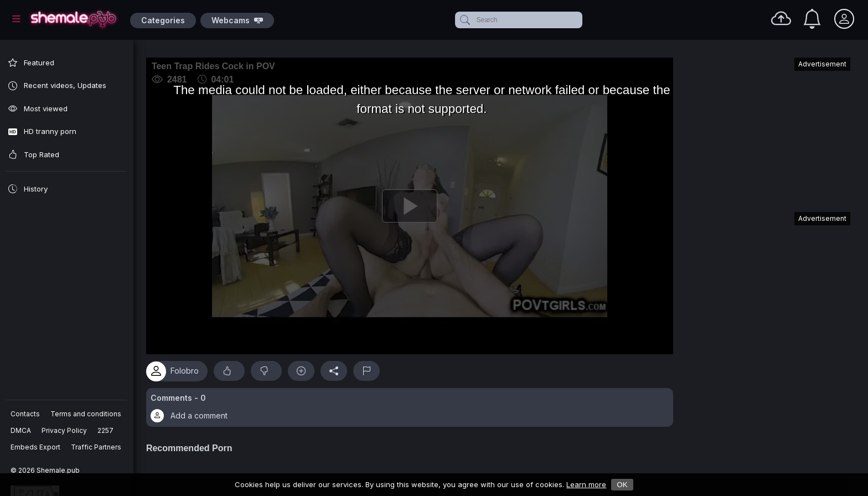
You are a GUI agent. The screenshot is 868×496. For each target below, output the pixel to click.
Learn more (586, 484)
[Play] (412, 204)
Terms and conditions (86, 414)
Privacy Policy (65, 430)
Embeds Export (36, 447)
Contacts (26, 414)
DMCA (21, 430)
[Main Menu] (16, 19)
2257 (106, 430)
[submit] (464, 20)
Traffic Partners (97, 447)
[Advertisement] (767, 130)
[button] (412, 404)
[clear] (580, 20)
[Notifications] (812, 19)
